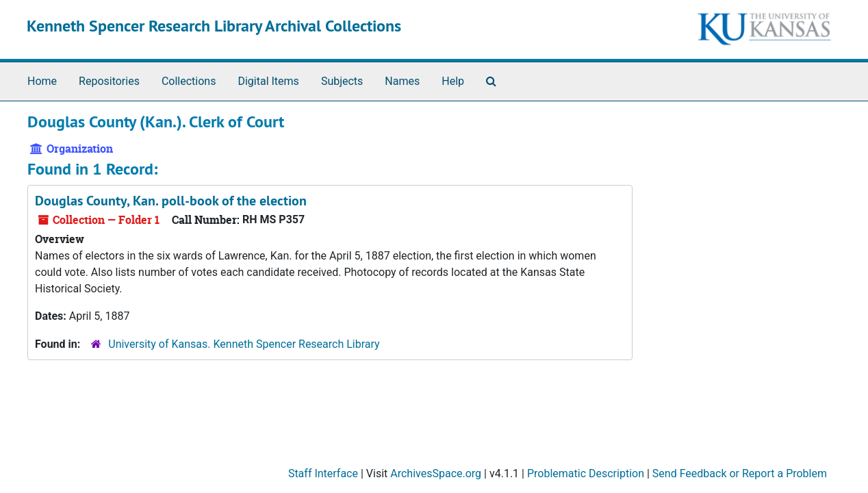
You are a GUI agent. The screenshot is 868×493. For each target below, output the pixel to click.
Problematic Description (586, 473)
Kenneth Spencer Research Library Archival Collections (214, 26)
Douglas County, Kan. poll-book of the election (171, 201)
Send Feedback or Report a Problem (740, 473)
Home (42, 81)
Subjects (342, 81)
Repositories (109, 81)
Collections (189, 81)
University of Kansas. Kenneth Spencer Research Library (244, 344)
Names (402, 81)
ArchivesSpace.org (436, 473)
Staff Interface (323, 473)
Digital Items (268, 81)
